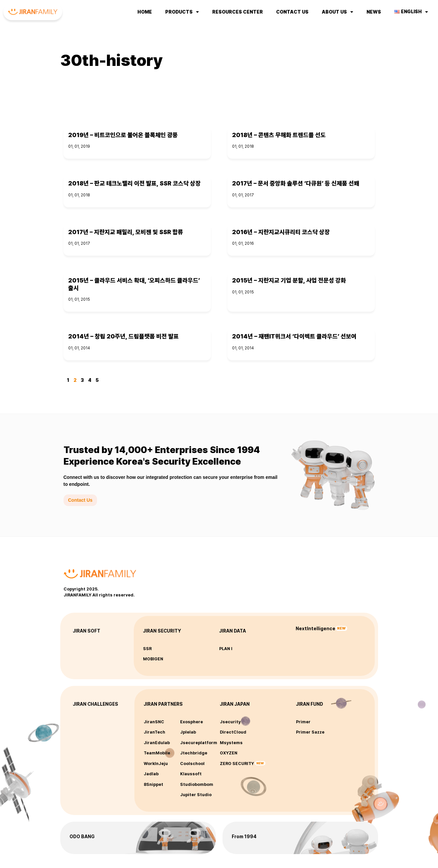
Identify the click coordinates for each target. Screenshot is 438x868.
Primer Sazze (310, 732)
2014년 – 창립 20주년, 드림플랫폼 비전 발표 (123, 336)
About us (338, 12)
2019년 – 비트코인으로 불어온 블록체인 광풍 (123, 135)
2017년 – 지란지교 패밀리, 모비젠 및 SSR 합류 (126, 232)
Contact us (292, 12)
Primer (303, 722)
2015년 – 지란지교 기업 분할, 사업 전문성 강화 (289, 280)
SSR (147, 649)
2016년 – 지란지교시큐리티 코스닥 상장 (281, 232)
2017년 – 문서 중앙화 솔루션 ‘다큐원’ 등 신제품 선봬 (296, 183)
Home (145, 12)
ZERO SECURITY (237, 764)
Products (182, 12)
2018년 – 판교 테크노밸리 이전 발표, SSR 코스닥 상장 (134, 183)
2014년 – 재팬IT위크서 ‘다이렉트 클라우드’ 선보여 (294, 336)
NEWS (374, 12)
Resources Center (238, 12)
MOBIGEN (153, 659)
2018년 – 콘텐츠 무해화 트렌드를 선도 (279, 135)
